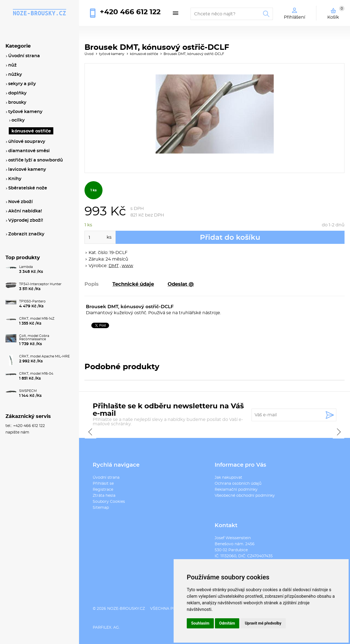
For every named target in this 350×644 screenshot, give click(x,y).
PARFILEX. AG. (106, 628)
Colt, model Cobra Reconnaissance (34, 337)
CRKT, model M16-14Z (37, 319)
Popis (92, 284)
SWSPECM (28, 391)
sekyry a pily (22, 84)
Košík (336, 13)
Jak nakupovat (228, 478)
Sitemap (101, 508)
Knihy (15, 179)
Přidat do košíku (230, 238)
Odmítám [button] (227, 623)
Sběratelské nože (28, 188)
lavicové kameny (27, 169)
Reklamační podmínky (236, 490)
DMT (114, 266)
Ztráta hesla (104, 496)
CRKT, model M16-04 (36, 374)
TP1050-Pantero (32, 301)
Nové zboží (21, 202)
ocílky (18, 120)
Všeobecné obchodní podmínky (245, 496)
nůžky (15, 74)
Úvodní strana (106, 478)
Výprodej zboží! (26, 220)
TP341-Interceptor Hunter (40, 284)
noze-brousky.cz (40, 13)
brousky (17, 102)
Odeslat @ (181, 284)
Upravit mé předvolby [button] (263, 623)
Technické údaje (133, 284)
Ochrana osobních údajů (238, 484)
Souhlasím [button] (200, 623)
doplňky (17, 93)
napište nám (17, 432)
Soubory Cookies (109, 502)
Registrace (103, 490)
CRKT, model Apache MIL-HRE (44, 356)
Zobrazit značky (26, 234)
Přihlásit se (103, 484)
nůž (12, 65)
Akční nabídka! (25, 211)
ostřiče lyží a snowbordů (36, 160)
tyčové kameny (112, 54)
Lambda (26, 267)
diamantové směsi (29, 151)
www (127, 266)
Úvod (89, 54)
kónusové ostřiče (144, 54)
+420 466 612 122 (130, 12)
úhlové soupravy (27, 141)
